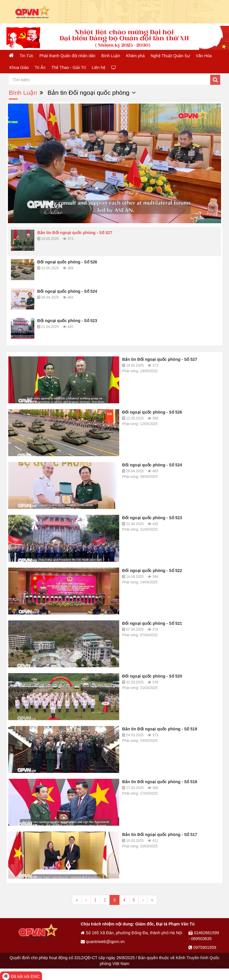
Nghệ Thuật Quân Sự (170, 56)
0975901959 (202, 947)
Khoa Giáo (19, 67)
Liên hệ (99, 67)
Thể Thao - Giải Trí (69, 67)
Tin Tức (27, 56)
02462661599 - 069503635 (204, 936)
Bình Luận (111, 56)
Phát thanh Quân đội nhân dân (67, 56)
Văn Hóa (204, 56)
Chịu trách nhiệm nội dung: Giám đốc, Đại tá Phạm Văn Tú (138, 924)
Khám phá (135, 56)
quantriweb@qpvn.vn (103, 942)
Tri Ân (40, 67)
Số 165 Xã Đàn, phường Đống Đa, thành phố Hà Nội (132, 933)
